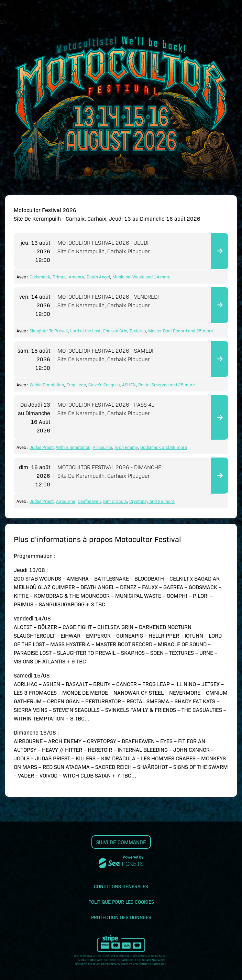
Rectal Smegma (153, 384)
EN (3, 21)
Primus (59, 277)
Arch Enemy (126, 447)
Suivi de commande (121, 842)
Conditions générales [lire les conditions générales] (121, 886)
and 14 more (157, 277)
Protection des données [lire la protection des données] (121, 917)
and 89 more (174, 447)
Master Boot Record (168, 331)
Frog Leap (76, 384)
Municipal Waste (128, 277)
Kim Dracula (115, 501)
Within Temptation (47, 384)
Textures (138, 331)
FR (3, 4)
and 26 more (162, 501)
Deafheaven (89, 501)
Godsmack (40, 277)
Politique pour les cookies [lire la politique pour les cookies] (121, 902)
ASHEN (129, 384)
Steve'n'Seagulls (104, 384)
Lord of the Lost (85, 331)
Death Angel (98, 277)
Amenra (76, 277)
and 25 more (200, 331)
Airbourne (102, 447)
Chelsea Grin (115, 331)
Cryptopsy (139, 501)
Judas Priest (42, 447)
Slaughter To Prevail (49, 331)
